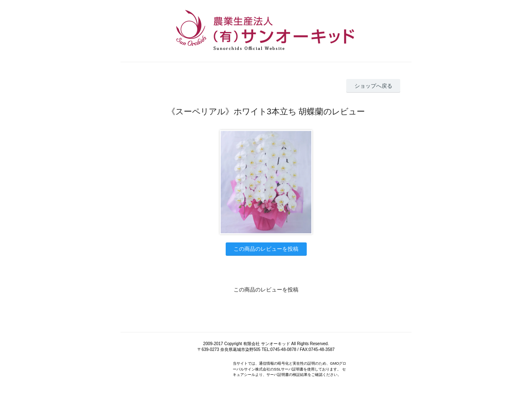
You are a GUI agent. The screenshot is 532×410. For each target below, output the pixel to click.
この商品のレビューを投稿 (266, 249)
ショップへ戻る (373, 86)
